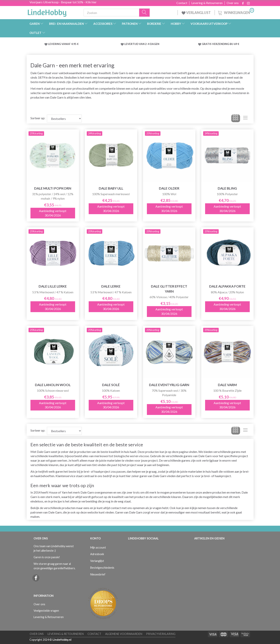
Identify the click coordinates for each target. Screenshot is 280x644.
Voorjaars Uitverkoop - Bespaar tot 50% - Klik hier (63, 2)
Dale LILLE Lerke (53, 286)
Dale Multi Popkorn (53, 188)
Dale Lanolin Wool (53, 385)
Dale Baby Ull (111, 188)
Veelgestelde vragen (46, 611)
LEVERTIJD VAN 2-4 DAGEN (142, 44)
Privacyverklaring (161, 634)
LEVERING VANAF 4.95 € (63, 44)
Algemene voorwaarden (124, 634)
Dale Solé (111, 385)
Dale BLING (227, 188)
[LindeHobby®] (47, 12)
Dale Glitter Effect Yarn (169, 289)
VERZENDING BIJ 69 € (226, 44)
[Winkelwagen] (236, 12)
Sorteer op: (38, 118)
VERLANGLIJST (196, 13)
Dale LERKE (111, 286)
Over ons (233, 3)
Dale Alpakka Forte (227, 286)
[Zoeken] (145, 13)
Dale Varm (227, 385)
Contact (182, 3)
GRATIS (207, 44)
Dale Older (169, 188)
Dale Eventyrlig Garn (169, 385)
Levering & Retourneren (207, 3)
